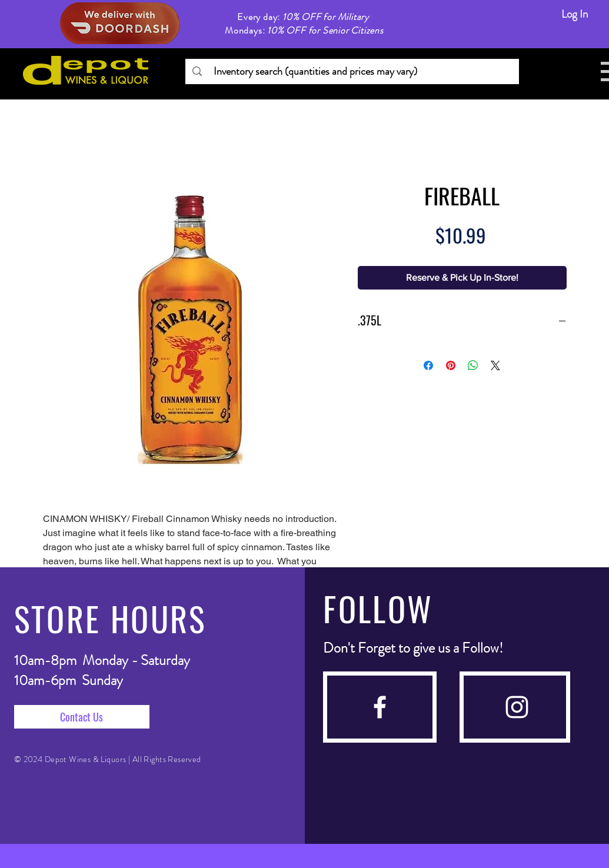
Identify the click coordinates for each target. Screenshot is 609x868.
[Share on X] (495, 365)
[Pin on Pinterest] (451, 365)
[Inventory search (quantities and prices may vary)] (352, 71)
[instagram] (517, 707)
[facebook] (380, 707)
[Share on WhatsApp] (473, 365)
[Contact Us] (82, 717)
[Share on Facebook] (428, 365)
